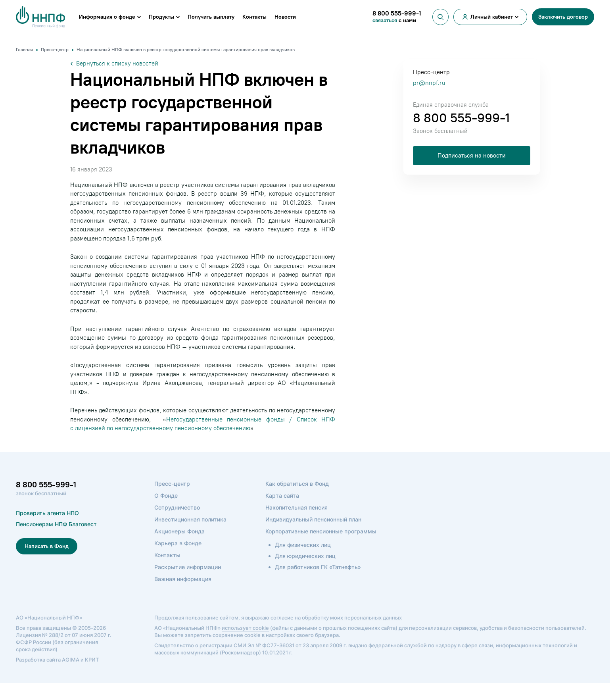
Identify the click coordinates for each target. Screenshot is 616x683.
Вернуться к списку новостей (114, 63)
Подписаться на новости (472, 156)
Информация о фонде (107, 17)
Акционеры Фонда (179, 531)
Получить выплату (211, 17)
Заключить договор (563, 17)
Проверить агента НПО (47, 513)
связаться (386, 20)
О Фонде (166, 495)
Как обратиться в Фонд (297, 484)
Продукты (161, 17)
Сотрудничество (177, 507)
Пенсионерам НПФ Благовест (56, 524)
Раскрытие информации (188, 567)
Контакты (254, 17)
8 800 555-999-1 (461, 118)
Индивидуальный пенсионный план (313, 519)
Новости (285, 17)
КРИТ (92, 660)
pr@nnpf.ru (429, 83)
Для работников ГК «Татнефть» (318, 567)
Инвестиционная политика (190, 519)
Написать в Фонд (47, 546)
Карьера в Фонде (178, 543)
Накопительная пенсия (296, 507)
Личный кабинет (492, 17)
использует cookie (245, 628)
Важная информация (183, 579)
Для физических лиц (303, 545)
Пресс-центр (172, 484)
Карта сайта (282, 495)
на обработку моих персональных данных (348, 618)
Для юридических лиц (305, 556)
